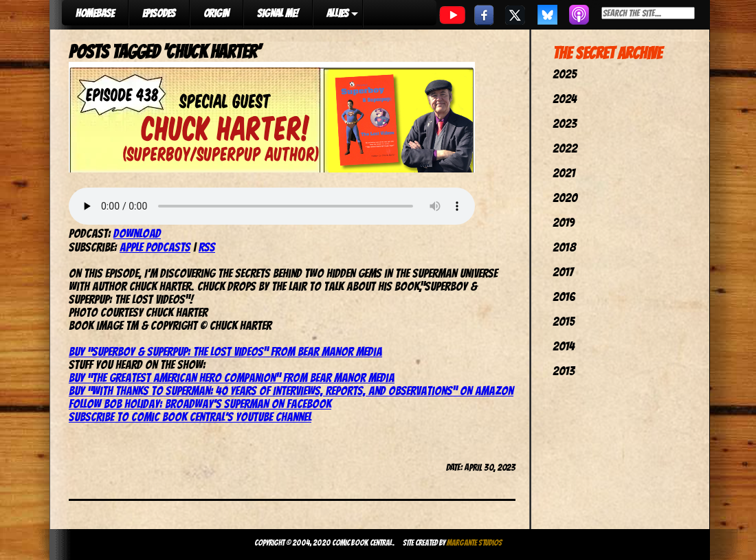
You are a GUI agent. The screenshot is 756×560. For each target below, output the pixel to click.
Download (137, 233)
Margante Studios (475, 542)
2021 (564, 173)
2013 (564, 371)
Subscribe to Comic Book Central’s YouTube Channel (190, 417)
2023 (565, 123)
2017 (563, 272)
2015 (564, 321)
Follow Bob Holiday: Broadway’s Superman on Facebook (200, 404)
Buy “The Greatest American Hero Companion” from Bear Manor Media (232, 378)
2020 (565, 198)
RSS (207, 247)
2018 (564, 247)
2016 (564, 296)
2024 (565, 99)
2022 (565, 148)
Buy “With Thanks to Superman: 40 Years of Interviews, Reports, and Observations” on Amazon (291, 391)
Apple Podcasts (155, 247)
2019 (564, 222)
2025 (565, 74)
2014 (564, 346)
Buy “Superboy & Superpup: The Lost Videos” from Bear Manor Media (225, 351)
